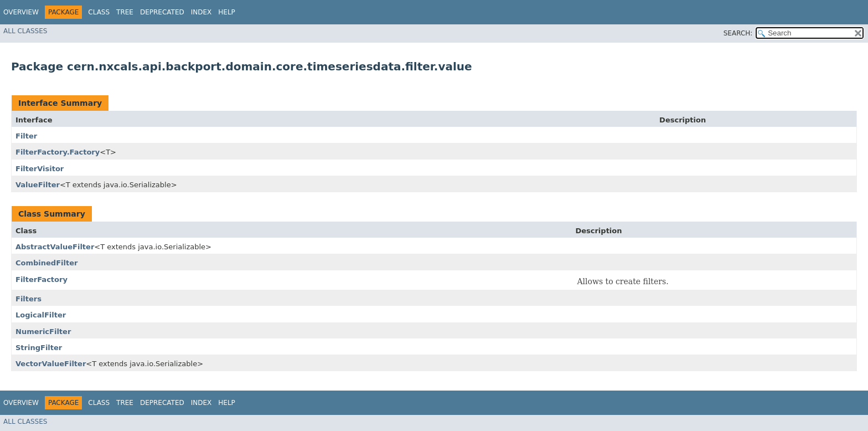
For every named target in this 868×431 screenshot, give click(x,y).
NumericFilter (43, 332)
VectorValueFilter (51, 364)
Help (227, 12)
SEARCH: (738, 33)
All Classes (25, 31)
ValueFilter (38, 185)
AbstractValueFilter (55, 247)
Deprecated (162, 12)
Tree (125, 12)
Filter (26, 136)
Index (201, 12)
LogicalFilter (41, 315)
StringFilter (39, 348)
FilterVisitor (40, 169)
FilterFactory (42, 279)
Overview (21, 12)
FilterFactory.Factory (58, 152)
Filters (29, 299)
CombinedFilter (46, 263)
